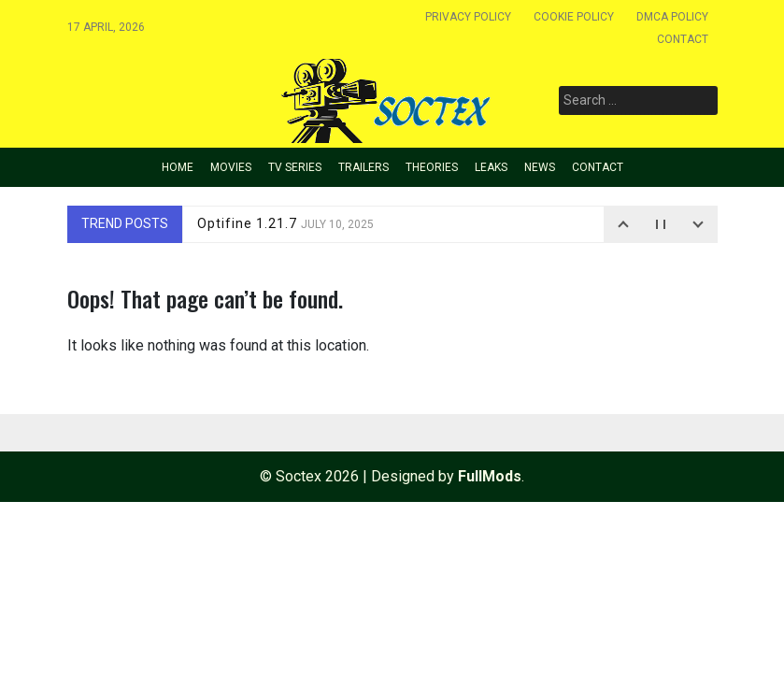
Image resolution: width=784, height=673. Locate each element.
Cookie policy (574, 17)
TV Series (295, 167)
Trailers (363, 167)
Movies (231, 167)
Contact (683, 39)
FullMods (490, 476)
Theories (432, 167)
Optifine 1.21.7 (285, 223)
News (540, 167)
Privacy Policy (468, 17)
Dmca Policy (672, 17)
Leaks (491, 167)
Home (178, 167)
